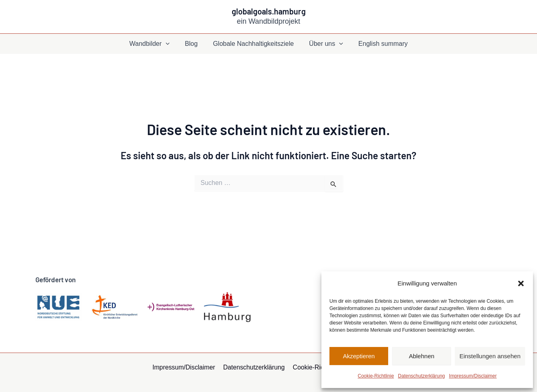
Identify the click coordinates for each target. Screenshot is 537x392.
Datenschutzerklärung (421, 376)
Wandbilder (154, 44)
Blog (193, 44)
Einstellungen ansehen (490, 356)
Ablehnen (421, 356)
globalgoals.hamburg (269, 11)
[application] (171, 44)
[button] (521, 283)
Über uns (324, 44)
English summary (378, 44)
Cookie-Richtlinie (376, 376)
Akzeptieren (359, 356)
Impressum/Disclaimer (473, 376)
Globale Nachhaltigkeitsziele (253, 44)
